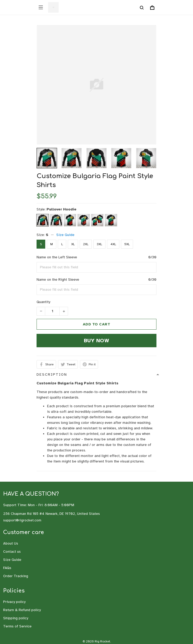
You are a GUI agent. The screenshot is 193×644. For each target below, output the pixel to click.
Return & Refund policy (22, 610)
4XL (113, 244)
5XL (127, 244)
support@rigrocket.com (22, 520)
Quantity (43, 302)
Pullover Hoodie (62, 209)
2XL (86, 244)
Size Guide (65, 235)
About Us (11, 543)
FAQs (7, 568)
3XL (99, 244)
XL (73, 244)
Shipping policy (16, 618)
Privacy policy (14, 602)
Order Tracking (16, 576)
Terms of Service (17, 626)
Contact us (12, 552)
